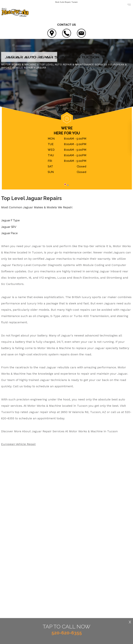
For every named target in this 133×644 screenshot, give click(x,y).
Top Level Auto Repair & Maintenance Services (73, 65)
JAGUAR (41, 68)
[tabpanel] (67, 156)
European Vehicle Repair (18, 444)
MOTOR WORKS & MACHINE (19, 65)
